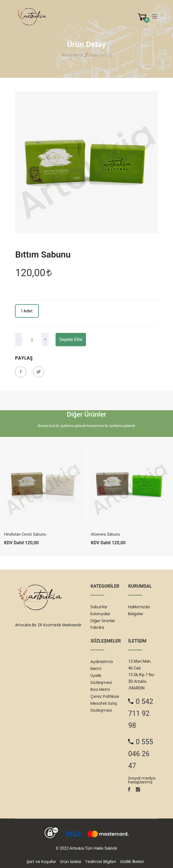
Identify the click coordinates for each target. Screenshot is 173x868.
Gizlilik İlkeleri (132, 862)
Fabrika (97, 627)
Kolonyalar (100, 614)
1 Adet (27, 311)
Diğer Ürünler (103, 621)
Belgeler (136, 614)
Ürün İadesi (71, 862)
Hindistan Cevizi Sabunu (25, 534)
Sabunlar (99, 607)
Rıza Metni (100, 689)
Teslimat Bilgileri (101, 862)
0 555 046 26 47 (140, 754)
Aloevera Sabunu (105, 534)
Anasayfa (72, 55)
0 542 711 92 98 (140, 714)
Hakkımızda (139, 607)
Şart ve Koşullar (41, 862)
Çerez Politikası (105, 696)
